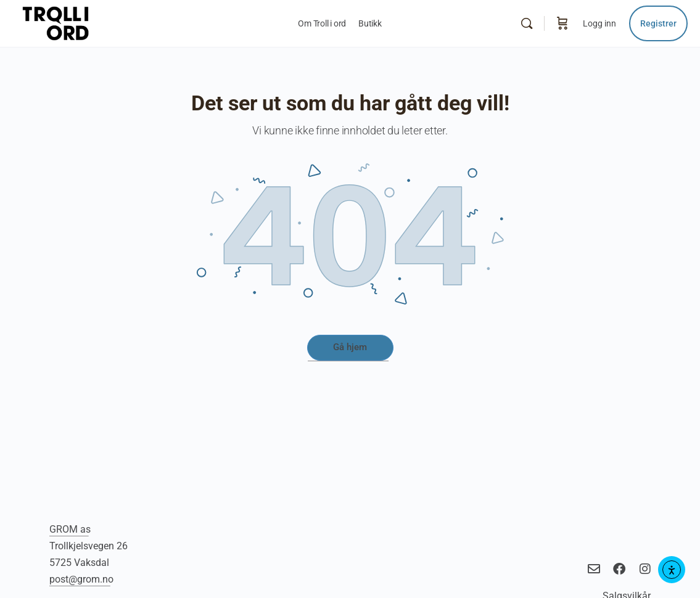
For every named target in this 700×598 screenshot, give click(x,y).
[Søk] (527, 23)
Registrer (658, 23)
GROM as (70, 529)
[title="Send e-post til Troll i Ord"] (592, 569)
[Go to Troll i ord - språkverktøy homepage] (83, 22)
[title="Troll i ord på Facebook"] (618, 569)
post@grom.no (81, 579)
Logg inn (599, 23)
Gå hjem (350, 347)
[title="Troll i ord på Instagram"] (643, 569)
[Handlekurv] (562, 23)
